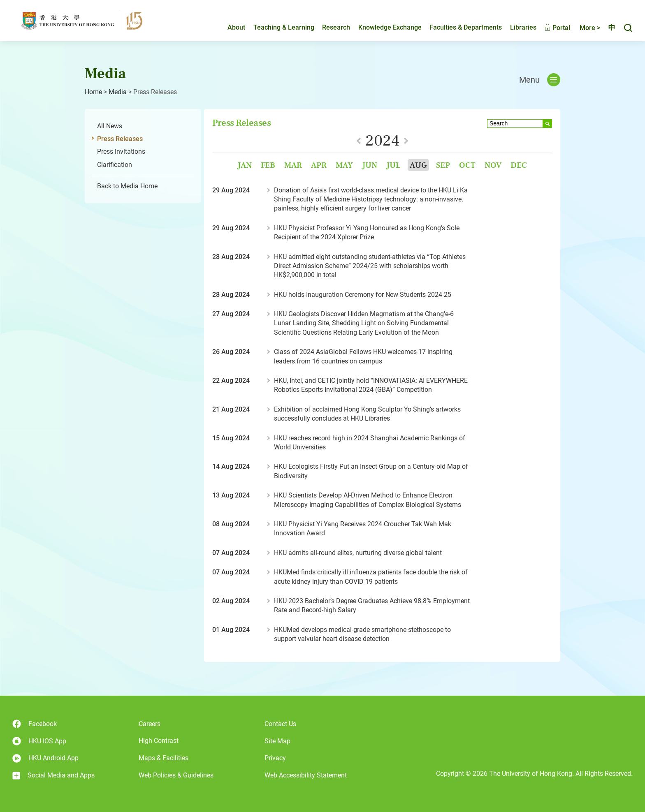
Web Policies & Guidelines (176, 775)
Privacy (275, 758)
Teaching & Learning (277, 27)
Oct (467, 165)
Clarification (115, 165)
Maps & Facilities (164, 758)
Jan (245, 165)
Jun (370, 165)
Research (329, 27)
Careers (150, 724)
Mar (293, 165)
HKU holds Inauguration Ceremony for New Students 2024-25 (363, 295)
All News (110, 126)
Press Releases (120, 139)
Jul (393, 165)
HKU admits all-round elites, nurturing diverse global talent (358, 553)
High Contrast (159, 741)
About (229, 27)
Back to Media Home (127, 186)
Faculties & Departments (459, 27)
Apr (319, 165)
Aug (418, 165)
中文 (608, 28)
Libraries (516, 27)
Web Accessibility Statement (306, 775)
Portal (550, 28)
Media (118, 92)
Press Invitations (121, 152)
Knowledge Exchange (383, 27)
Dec (519, 165)
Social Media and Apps (53, 775)
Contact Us (280, 724)
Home (93, 92)
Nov (493, 165)
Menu (540, 80)
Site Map (277, 741)
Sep (443, 165)
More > (583, 28)
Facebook (35, 724)
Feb (268, 165)
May (344, 165)
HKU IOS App (39, 741)
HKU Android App (45, 758)
